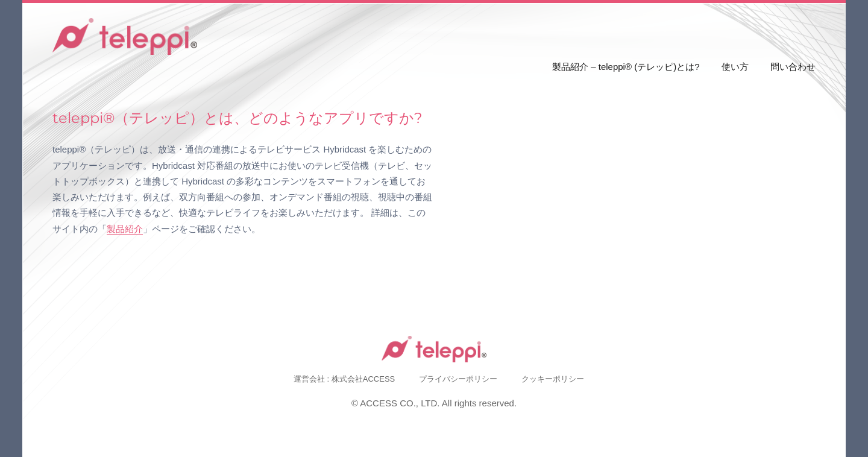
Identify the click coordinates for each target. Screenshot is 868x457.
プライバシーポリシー (458, 379)
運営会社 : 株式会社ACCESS (344, 379)
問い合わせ (793, 67)
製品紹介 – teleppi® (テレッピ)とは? (626, 67)
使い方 (735, 67)
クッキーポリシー (553, 379)
